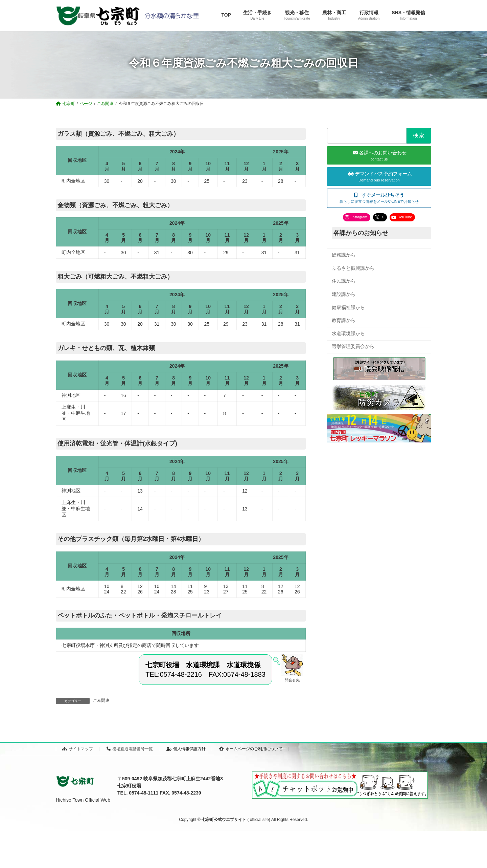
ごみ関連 (101, 700)
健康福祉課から (348, 307)
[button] (379, 198)
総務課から (344, 255)
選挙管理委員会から (353, 346)
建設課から (344, 294)
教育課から (344, 320)
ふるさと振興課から (353, 268)
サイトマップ (78, 749)
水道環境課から (348, 333)
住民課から (344, 281)
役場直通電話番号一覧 (130, 749)
